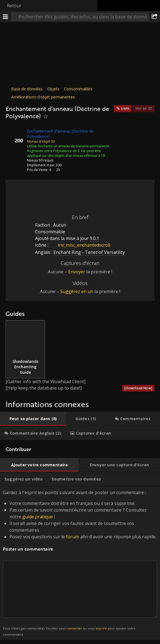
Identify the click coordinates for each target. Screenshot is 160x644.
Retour (14, 6)
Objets (53, 89)
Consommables (78, 89)
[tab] (33, 419)
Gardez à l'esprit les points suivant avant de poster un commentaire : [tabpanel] (80, 563)
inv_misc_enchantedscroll (80, 245)
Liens (125, 108)
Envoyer (77, 272)
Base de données (27, 89)
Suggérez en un (77, 291)
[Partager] (154, 17)
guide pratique (38, 517)
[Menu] (6, 17)
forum (72, 537)
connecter (74, 628)
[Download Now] (138, 388)
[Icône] (15, 135)
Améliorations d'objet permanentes (43, 97)
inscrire (101, 628)
